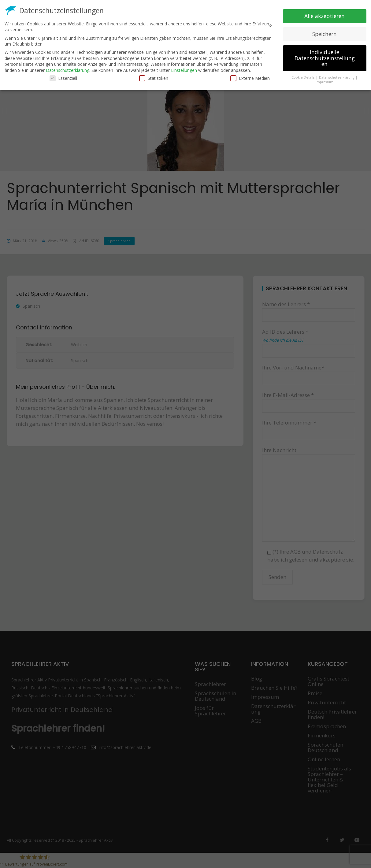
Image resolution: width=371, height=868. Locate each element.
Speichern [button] (325, 34)
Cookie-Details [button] (303, 77)
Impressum (325, 82)
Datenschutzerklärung (68, 70)
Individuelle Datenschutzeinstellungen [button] (325, 58)
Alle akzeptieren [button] (325, 16)
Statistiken (154, 78)
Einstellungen (184, 70)
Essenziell (63, 78)
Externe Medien (250, 78)
